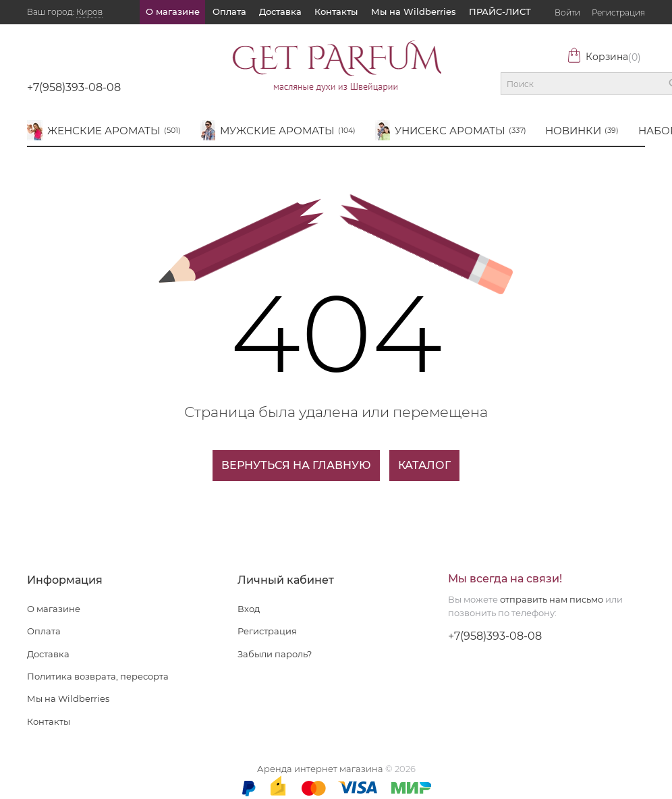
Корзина (604, 57)
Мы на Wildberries (414, 11)
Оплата (229, 11)
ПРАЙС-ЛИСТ (500, 11)
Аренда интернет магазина (320, 769)
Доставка (280, 11)
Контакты (336, 11)
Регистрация (618, 12)
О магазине (173, 11)
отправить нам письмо (552, 599)
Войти (567, 12)
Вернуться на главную (296, 465)
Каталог (424, 465)
